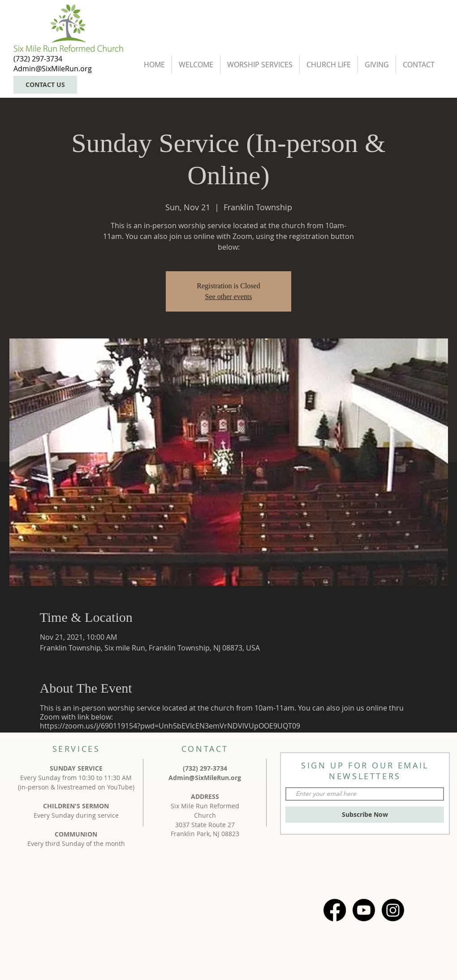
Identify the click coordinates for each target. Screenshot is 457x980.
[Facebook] (335, 910)
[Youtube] (364, 910)
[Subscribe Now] (365, 815)
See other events (229, 297)
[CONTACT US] (45, 85)
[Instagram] (393, 910)
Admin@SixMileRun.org (205, 778)
